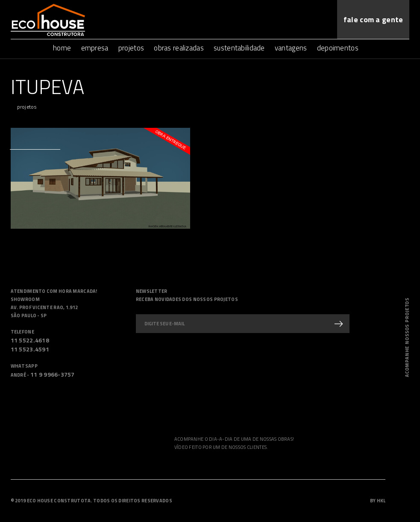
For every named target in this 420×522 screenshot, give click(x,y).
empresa (95, 48)
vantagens (291, 48)
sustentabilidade (239, 48)
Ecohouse (48, 20)
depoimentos (338, 48)
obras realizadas (179, 48)
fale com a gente (373, 19)
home (62, 48)
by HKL (378, 501)
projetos (131, 48)
